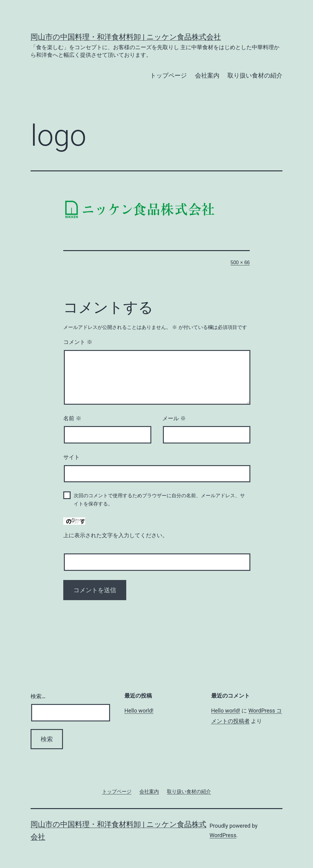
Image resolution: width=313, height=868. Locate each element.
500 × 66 (240, 263)
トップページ (168, 75)
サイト (72, 457)
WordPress (223, 835)
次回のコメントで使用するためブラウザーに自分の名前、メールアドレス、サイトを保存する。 (159, 500)
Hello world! (139, 711)
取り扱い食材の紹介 (255, 75)
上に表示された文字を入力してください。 (116, 535)
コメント (78, 342)
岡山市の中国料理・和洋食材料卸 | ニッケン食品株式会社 (126, 37)
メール (174, 418)
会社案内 (207, 75)
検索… (38, 696)
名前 (72, 418)
